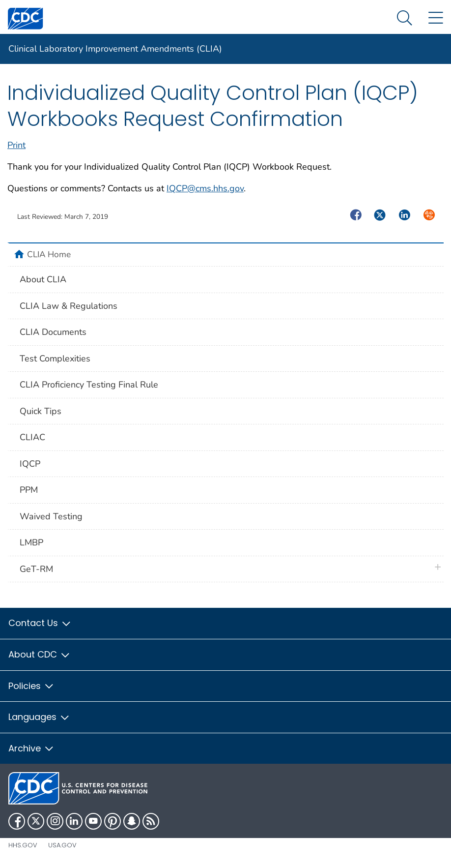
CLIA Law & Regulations (69, 306)
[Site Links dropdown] (436, 18)
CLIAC (32, 437)
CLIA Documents (53, 332)
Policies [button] (31, 686)
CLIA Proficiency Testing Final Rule (89, 385)
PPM (29, 490)
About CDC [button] (40, 654)
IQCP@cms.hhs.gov (205, 188)
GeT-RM (36, 569)
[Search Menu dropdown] (405, 18)
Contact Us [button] (40, 623)
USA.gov (62, 845)
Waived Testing (51, 516)
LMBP (31, 542)
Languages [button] (39, 717)
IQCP (30, 464)
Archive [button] (31, 748)
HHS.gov (23, 845)
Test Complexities (55, 359)
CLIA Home (49, 254)
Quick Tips (41, 411)
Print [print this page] (16, 145)
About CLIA (43, 279)
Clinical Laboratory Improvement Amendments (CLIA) (115, 49)
